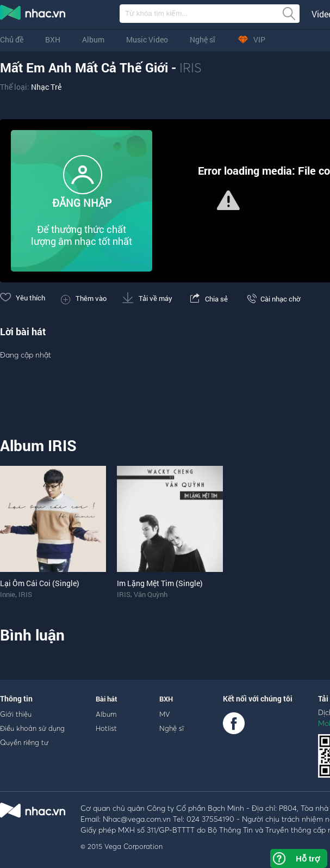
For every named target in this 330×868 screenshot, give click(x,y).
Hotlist (106, 728)
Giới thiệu (16, 714)
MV (165, 714)
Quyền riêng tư (24, 742)
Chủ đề (12, 39)
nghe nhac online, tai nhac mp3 (33, 15)
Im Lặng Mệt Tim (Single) (160, 583)
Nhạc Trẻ (46, 87)
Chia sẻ (208, 299)
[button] (228, 200)
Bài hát (107, 699)
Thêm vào (84, 298)
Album (93, 39)
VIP (251, 39)
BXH (53, 39)
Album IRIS (38, 445)
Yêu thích (23, 298)
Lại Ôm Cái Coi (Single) (40, 583)
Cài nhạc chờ (272, 299)
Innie (8, 594)
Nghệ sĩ (203, 39)
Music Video (147, 39)
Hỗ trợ (308, 858)
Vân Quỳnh (151, 594)
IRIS (191, 67)
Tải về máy (147, 298)
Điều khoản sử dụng (32, 728)
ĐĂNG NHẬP (82, 203)
